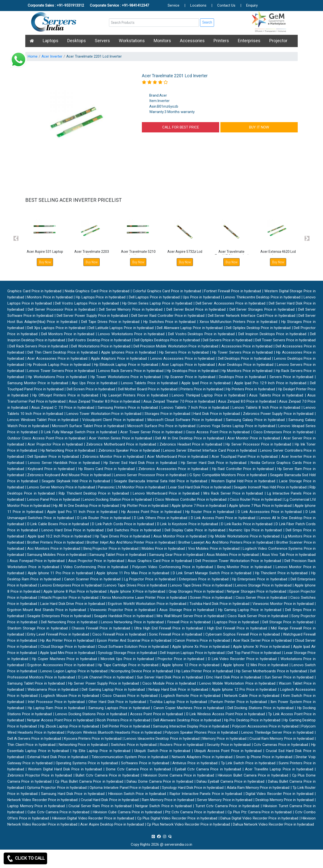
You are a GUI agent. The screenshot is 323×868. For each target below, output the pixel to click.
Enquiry (252, 5)
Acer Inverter (52, 56)
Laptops (51, 41)
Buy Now (45, 262)
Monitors (162, 41)
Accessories (192, 41)
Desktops (77, 41)
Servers (102, 41)
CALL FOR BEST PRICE (181, 127)
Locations (198, 5)
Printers (221, 41)
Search (207, 22)
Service (174, 5)
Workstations (132, 41)
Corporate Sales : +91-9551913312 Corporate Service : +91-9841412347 (88, 5)
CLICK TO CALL (25, 858)
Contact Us (226, 5)
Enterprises (249, 41)
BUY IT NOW (259, 127)
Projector (278, 41)
